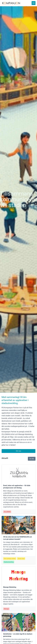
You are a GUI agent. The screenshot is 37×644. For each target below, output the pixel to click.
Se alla (32, 459)
